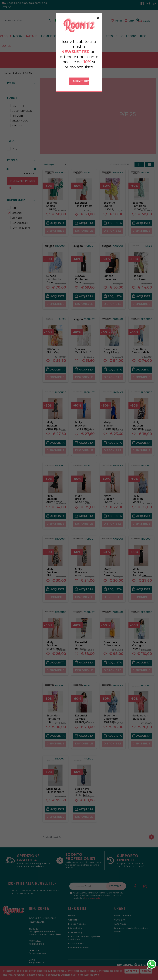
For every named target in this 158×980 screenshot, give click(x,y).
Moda (18, 33)
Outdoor (129, 33)
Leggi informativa (93, 894)
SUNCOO (17, 122)
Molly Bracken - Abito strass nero (54, 497)
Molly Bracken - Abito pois (53, 422)
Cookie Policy (75, 929)
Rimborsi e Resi (76, 940)
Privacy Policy (75, 925)
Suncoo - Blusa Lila (110, 274)
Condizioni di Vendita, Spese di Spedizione (84, 934)
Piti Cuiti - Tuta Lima (139, 274)
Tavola (96, 33)
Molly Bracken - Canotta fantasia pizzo (138, 425)
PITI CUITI (17, 112)
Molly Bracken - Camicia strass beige (111, 570)
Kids (143, 33)
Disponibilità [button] (16, 196)
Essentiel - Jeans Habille (141, 347)
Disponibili (17, 209)
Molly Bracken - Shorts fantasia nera (112, 497)
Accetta (132, 971)
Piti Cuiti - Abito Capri (54, 347)
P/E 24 (15, 145)
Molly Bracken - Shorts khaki (54, 642)
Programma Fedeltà (79, 944)
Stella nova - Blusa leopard (55, 787)
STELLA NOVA (20, 117)
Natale (32, 33)
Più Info (94, 975)
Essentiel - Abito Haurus (112, 640)
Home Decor (51, 33)
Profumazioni (75, 33)
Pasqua (6, 33)
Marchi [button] (12, 94)
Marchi (72, 912)
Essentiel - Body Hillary (111, 347)
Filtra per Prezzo (23, 177)
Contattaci (74, 916)
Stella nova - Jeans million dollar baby (83, 788)
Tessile (111, 33)
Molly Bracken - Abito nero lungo (82, 497)
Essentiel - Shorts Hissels (110, 202)
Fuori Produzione (21, 224)
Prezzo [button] (12, 156)
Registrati (115, 883)
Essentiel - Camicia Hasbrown (82, 715)
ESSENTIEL (18, 102)
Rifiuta (146, 971)
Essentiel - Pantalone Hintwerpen (140, 202)
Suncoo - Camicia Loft (83, 347)
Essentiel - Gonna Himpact (82, 642)
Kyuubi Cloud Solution (93, 963)
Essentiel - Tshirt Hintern (84, 201)
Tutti (14, 204)
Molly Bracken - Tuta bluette (83, 422)
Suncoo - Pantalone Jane (82, 276)
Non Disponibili (20, 219)
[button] (146, 20)
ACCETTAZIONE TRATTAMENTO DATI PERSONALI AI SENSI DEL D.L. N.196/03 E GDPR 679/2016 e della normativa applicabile (98, 892)
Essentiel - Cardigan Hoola (139, 642)
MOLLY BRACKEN (22, 107)
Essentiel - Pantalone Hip (53, 715)
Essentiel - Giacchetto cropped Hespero (111, 717)
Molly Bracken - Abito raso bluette (110, 424)
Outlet (7, 42)
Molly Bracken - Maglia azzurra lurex (140, 497)
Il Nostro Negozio (77, 920)
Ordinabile (17, 214)
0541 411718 (40, 950)
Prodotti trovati (120, 161)
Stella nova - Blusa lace (140, 714)
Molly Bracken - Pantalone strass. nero (140, 570)
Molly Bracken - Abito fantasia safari (81, 572)
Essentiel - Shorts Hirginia (53, 202)
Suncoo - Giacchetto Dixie (54, 276)
